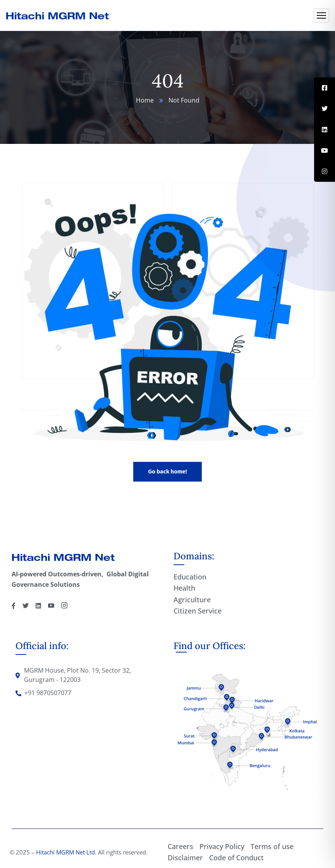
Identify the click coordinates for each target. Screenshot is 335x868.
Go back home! (167, 472)
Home (145, 100)
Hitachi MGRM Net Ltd (65, 852)
